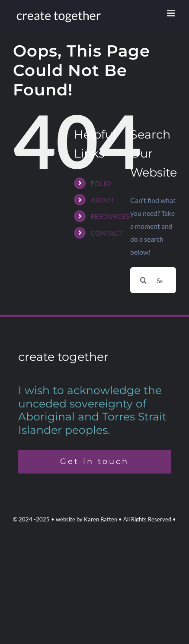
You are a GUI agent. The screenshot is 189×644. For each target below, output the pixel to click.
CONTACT (107, 233)
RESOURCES (110, 216)
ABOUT (102, 200)
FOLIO (101, 183)
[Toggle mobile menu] (171, 13)
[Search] (143, 280)
